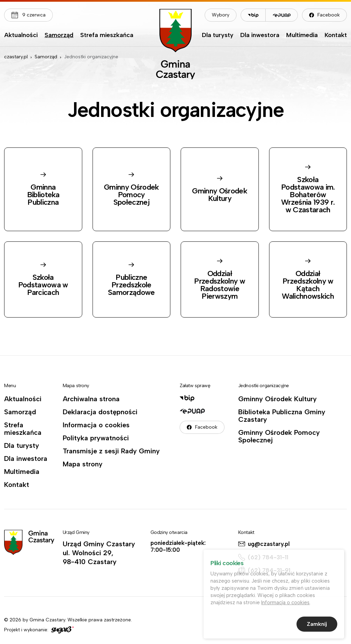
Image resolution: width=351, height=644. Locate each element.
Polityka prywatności (96, 438)
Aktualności (21, 35)
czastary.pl (16, 57)
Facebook (329, 15)
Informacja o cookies (96, 425)
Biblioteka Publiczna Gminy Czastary (282, 416)
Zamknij (317, 625)
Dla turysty (218, 35)
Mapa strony (83, 464)
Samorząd (59, 35)
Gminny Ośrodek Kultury (277, 399)
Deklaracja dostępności (100, 412)
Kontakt (336, 35)
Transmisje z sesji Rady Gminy (111, 451)
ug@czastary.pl (269, 544)
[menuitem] (21, 37)
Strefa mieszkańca (107, 35)
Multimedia (302, 35)
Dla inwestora (260, 35)
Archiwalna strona (91, 399)
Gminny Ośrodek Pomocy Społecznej (279, 436)
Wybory (221, 15)
